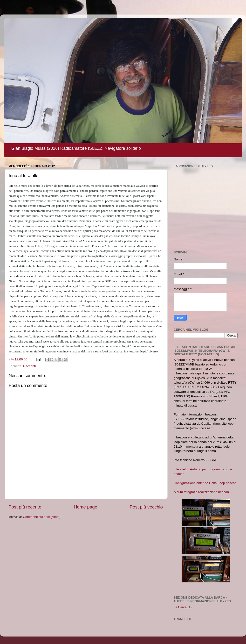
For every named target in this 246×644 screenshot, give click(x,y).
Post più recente (25, 507)
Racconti (30, 366)
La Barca (180, 607)
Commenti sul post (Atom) (42, 517)
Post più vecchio (146, 507)
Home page (86, 507)
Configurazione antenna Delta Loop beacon (205, 483)
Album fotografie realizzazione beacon (201, 492)
